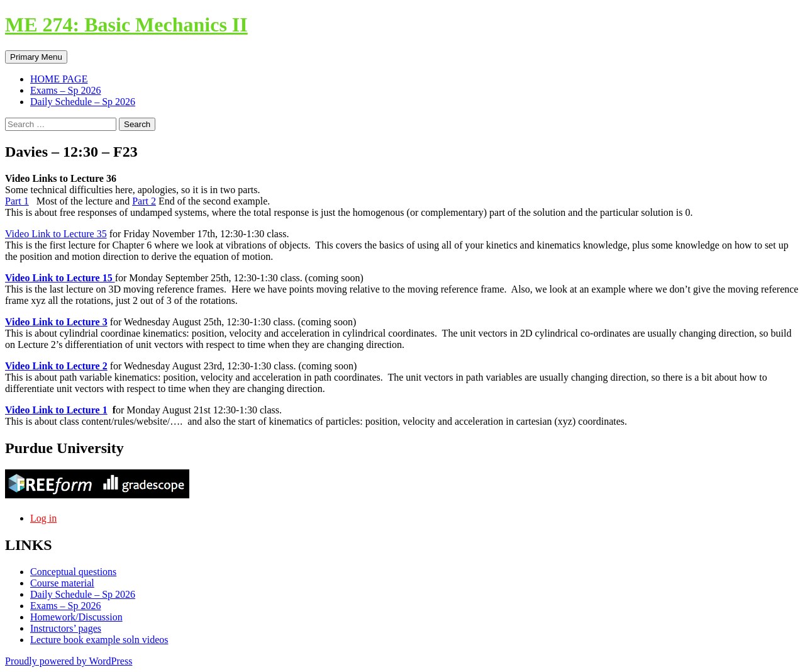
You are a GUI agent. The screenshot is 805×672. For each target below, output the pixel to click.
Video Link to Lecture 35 (56, 234)
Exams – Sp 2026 (65, 90)
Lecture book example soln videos (99, 640)
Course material (62, 583)
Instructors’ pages (66, 628)
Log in (43, 518)
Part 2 (144, 201)
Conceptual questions (73, 572)
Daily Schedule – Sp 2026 (83, 102)
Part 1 (17, 201)
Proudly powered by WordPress (69, 661)
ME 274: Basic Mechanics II (126, 25)
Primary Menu (36, 57)
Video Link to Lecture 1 (56, 410)
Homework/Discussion (76, 617)
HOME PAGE (59, 79)
